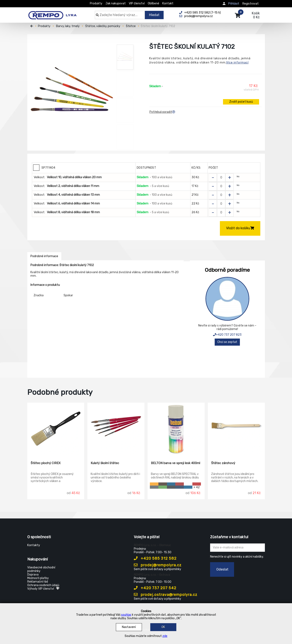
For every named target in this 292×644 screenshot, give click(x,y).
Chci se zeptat (227, 342)
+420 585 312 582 (155, 558)
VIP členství (137, 3)
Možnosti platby (38, 578)
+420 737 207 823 (227, 335)
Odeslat (222, 569)
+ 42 (197, 487)
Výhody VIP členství (43, 589)
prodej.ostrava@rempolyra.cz (166, 595)
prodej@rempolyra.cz (158, 565)
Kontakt (168, 3)
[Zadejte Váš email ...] (237, 548)
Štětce (131, 26)
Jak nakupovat (116, 3)
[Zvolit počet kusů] (221, 178)
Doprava (33, 575)
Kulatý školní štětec (105, 463)
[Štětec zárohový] (236, 429)
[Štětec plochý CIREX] (56, 429)
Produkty (96, 3)
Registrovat (251, 4)
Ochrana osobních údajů (43, 585)
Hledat (154, 15)
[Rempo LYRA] (52, 13)
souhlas (126, 615)
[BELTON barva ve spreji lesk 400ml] (176, 429)
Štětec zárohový (223, 463)
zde (165, 636)
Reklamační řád (38, 582)
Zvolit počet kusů (241, 102)
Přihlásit (234, 4)
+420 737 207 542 (155, 588)
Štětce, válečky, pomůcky (103, 26)
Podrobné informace (44, 256)
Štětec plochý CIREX (46, 463)
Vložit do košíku (240, 228)
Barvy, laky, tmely (68, 26)
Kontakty (34, 545)
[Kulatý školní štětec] (116, 429)
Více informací (237, 63)
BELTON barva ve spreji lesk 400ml (175, 463)
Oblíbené (154, 3)
